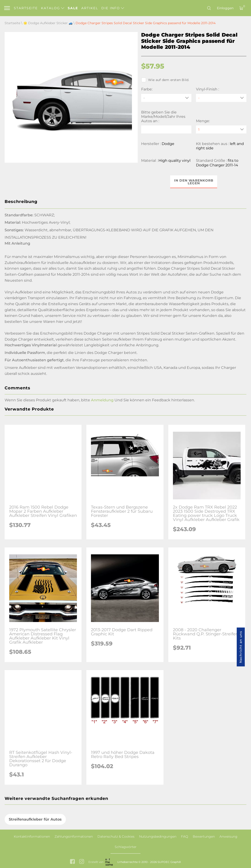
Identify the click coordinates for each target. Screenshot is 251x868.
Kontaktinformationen (32, 836)
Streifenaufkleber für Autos (35, 819)
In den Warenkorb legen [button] (194, 182)
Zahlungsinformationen (74, 836)
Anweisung (228, 836)
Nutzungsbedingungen (158, 836)
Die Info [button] (113, 8)
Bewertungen (204, 836)
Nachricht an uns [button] (241, 647)
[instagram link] (82, 862)
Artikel (90, 8)
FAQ (185, 836)
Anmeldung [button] (102, 400)
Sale (73, 8)
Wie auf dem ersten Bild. (165, 80)
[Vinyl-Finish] (221, 98)
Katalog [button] (53, 8)
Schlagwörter (126, 847)
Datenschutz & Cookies (116, 836)
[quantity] (221, 129)
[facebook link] (72, 862)
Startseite (26, 8)
